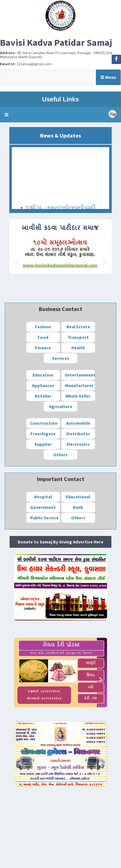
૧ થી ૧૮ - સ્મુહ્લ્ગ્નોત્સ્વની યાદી (61, 208)
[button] (7, 115)
